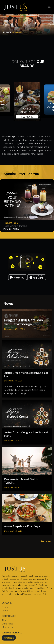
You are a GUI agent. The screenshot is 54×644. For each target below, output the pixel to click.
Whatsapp (9, 638)
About (5, 620)
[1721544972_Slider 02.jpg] (35, 32)
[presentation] (26, 125)
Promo (5, 610)
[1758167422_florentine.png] (30, 32)
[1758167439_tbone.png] (19, 32)
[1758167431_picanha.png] (24, 32)
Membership (8, 627)
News (5, 607)
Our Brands (7, 624)
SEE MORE (27, 117)
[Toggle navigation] (49, 7)
